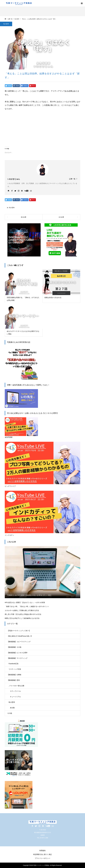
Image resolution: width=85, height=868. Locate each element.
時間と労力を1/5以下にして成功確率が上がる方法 (22, 618)
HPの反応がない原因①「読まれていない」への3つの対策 (25, 602)
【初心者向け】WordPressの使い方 (20, 636)
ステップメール (15, 691)
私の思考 (6, 24)
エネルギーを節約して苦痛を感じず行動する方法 (22, 610)
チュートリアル (15, 697)
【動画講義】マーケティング (17, 658)
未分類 (12, 708)
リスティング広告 (15, 669)
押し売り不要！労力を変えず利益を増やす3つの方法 (23, 614)
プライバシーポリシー (42, 858)
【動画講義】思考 (14, 680)
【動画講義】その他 (14, 647)
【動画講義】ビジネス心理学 (17, 653)
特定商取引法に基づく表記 (42, 854)
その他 (10, 713)
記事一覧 (72, 179)
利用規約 (42, 851)
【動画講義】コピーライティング (19, 642)
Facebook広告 (14, 664)
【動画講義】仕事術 (14, 675)
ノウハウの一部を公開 (16, 686)
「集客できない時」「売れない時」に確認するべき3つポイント (27, 606)
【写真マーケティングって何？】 (19, 631)
